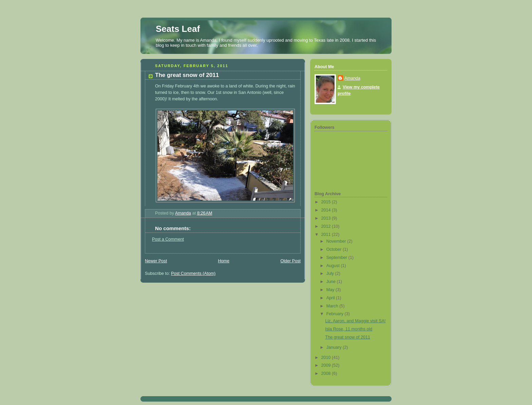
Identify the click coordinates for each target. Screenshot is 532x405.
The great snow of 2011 (348, 337)
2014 (327, 210)
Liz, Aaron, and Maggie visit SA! (356, 321)
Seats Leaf (178, 29)
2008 (327, 373)
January (335, 347)
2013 (327, 218)
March (333, 306)
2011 (327, 235)
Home (224, 261)
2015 (327, 202)
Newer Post (156, 261)
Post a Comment (168, 239)
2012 (327, 226)
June (332, 282)
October (335, 249)
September (337, 258)
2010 (327, 358)
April (331, 298)
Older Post (290, 261)
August (334, 266)
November (337, 241)
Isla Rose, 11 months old (349, 329)
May (331, 290)
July (331, 274)
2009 (327, 365)
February (336, 314)
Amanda (352, 78)
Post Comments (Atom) (193, 274)
